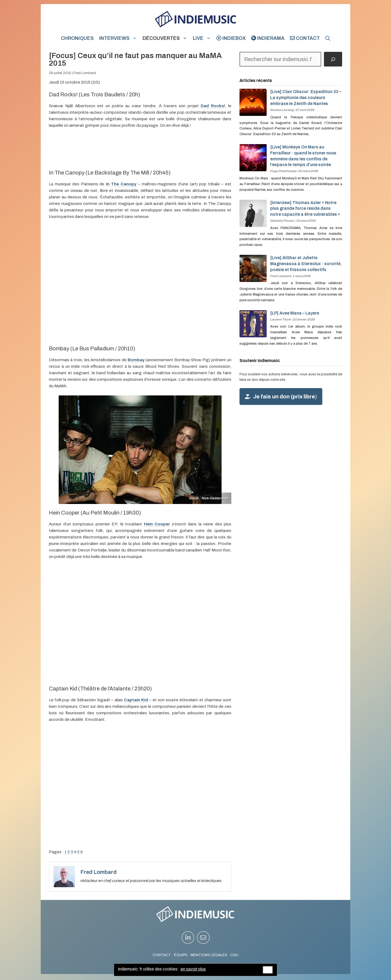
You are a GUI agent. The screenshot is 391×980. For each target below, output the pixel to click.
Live (203, 38)
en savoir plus (193, 969)
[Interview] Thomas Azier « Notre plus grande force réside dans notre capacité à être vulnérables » (305, 209)
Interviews (119, 38)
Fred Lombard (85, 73)
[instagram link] (188, 938)
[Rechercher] (333, 59)
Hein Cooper (157, 524)
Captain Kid (136, 700)
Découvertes (166, 38)
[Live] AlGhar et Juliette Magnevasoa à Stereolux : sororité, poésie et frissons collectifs (306, 264)
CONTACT (162, 955)
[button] (328, 38)
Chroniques (77, 38)
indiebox (231, 38)
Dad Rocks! (213, 106)
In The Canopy (121, 184)
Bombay (136, 360)
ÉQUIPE (181, 955)
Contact (305, 38)
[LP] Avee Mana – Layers (295, 313)
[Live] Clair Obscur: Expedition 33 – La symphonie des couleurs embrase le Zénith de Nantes (306, 98)
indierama (268, 38)
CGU (234, 955)
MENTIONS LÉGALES (209, 955)
